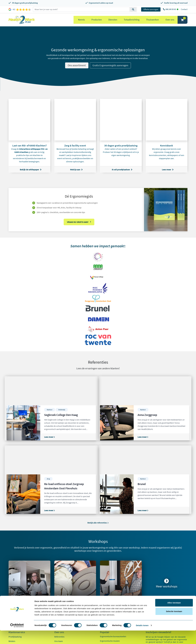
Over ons (170, 20)
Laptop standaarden (109, 597)
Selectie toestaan (174, 625)
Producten (97, 20)
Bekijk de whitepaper (31, 170)
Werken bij (59, 584)
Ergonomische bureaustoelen (113, 575)
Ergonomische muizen (110, 579)
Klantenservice (17, 571)
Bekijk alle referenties (98, 461)
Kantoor (153, 603)
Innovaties (59, 589)
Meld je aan (76, 170)
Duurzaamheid (61, 593)
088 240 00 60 (171, 9)
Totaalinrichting (132, 20)
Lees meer (168, 170)
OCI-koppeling (15, 593)
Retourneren (14, 584)
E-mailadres (152, 588)
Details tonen (142, 639)
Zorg (151, 608)
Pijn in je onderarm (108, 606)
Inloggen (12, 589)
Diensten (113, 20)
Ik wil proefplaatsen (122, 170)
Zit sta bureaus (107, 588)
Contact (184, 9)
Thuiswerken (152, 20)
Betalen (12, 580)
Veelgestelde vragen (17, 602)
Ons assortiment (77, 65)
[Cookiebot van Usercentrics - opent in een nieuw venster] (17, 639)
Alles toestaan (174, 616)
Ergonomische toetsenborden (113, 584)
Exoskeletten (106, 593)
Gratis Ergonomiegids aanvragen (110, 65)
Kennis (81, 20)
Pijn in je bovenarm (108, 602)
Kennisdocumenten (63, 603)
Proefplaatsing (15, 575)
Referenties (59, 575)
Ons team (59, 580)
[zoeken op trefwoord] (81, 9)
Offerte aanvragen (151, 9)
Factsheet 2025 (61, 599)
